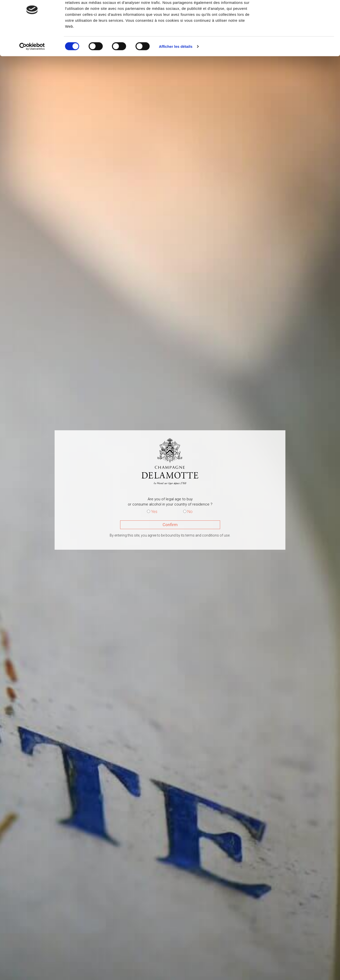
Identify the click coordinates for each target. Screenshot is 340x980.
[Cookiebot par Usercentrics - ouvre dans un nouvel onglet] (32, 68)
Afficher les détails (176, 68)
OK (299, 13)
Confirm (170, 525)
